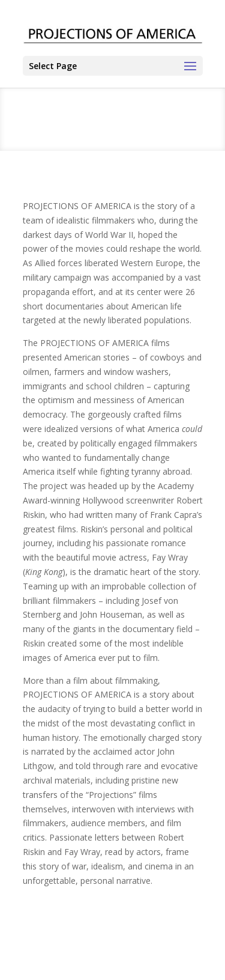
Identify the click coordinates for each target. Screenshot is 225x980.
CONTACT (44, 951)
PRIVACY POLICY (157, 951)
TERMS (95, 951)
